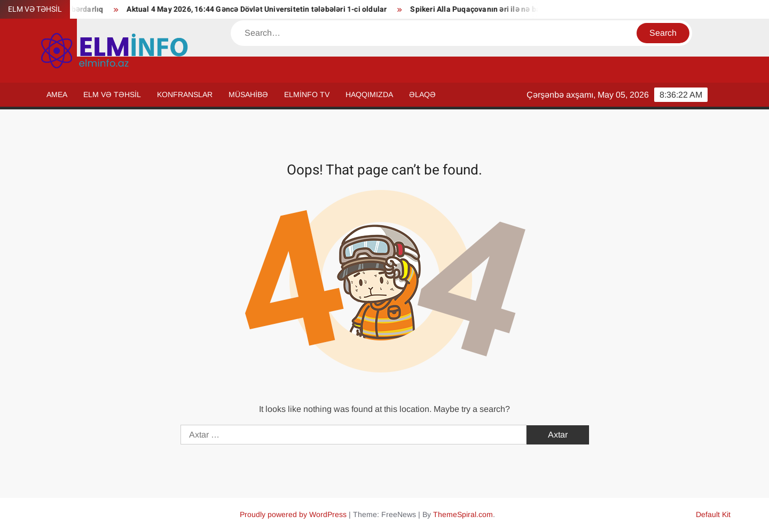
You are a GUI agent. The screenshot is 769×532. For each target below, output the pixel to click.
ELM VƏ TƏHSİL (112, 94)
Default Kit (713, 514)
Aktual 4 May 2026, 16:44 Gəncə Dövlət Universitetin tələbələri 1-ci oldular (261, 9)
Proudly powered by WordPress (293, 514)
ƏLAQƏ (422, 94)
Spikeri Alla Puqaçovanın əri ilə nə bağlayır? (491, 9)
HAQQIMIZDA (369, 94)
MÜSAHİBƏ (248, 94)
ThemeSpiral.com (463, 514)
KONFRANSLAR (185, 94)
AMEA (57, 94)
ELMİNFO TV (307, 94)
